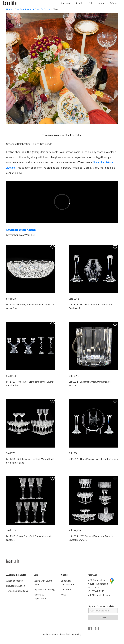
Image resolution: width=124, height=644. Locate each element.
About (101, 3)
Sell (91, 3)
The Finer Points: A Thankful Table (33, 9)
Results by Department (40, 597)
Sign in (113, 3)
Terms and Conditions (17, 591)
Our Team (66, 590)
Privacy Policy (74, 634)
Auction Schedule (15, 581)
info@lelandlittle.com (99, 595)
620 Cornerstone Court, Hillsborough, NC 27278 (98, 584)
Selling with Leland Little (43, 583)
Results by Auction (16, 586)
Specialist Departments (68, 583)
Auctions (65, 3)
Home (9, 9)
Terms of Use (59, 634)
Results (79, 3)
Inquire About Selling (44, 590)
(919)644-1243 (96, 591)
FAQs (64, 595)
